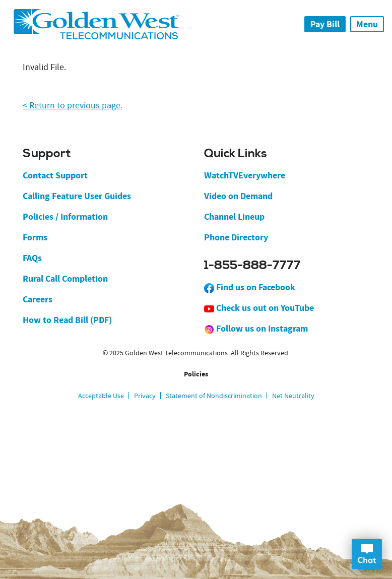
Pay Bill (325, 24)
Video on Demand (238, 196)
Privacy (145, 396)
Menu (367, 24)
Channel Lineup (234, 217)
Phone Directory (236, 237)
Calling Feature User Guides (77, 196)
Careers (38, 299)
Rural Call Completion (65, 279)
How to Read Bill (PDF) (67, 320)
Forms (35, 237)
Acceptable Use (101, 396)
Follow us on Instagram (256, 329)
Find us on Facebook (250, 287)
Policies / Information (65, 217)
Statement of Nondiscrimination (214, 396)
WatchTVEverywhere (245, 175)
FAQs (32, 258)
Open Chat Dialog (367, 554)
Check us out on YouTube (259, 308)
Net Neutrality (293, 396)
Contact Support (55, 175)
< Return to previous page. (73, 106)
